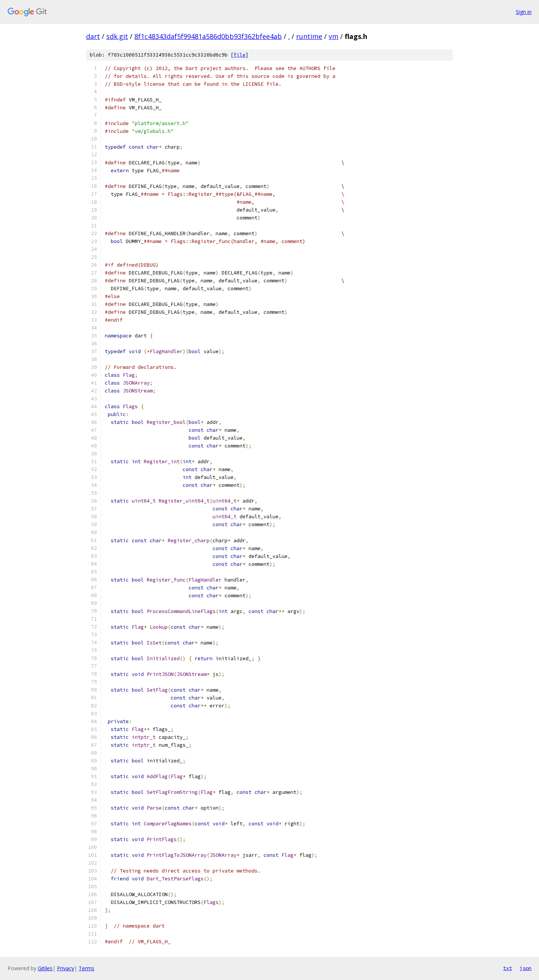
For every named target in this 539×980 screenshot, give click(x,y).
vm (334, 36)
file (240, 55)
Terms (86, 968)
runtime (309, 36)
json (526, 968)
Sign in (524, 12)
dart (93, 36)
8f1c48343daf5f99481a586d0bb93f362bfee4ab (208, 36)
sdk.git (117, 36)
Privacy (66, 968)
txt (508, 968)
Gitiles (45, 968)
